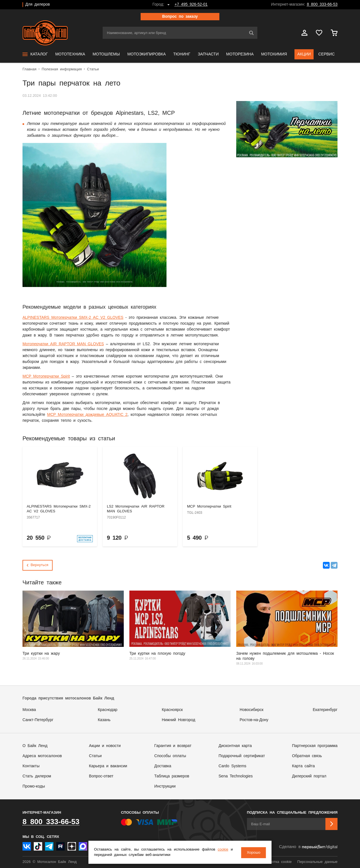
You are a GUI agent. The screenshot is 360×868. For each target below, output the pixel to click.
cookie (222, 850)
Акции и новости (105, 746)
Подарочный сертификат (242, 756)
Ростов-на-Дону (254, 720)
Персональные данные (317, 862)
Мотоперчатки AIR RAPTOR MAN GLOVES (63, 344)
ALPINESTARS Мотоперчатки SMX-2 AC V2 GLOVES (73, 318)
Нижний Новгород (178, 720)
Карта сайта (303, 766)
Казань (104, 720)
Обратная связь (307, 756)
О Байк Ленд (35, 746)
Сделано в (308, 847)
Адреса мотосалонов (42, 756)
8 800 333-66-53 (322, 5)
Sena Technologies (236, 776)
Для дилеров (38, 5)
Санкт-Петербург (38, 720)
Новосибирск (252, 710)
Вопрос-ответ (101, 776)
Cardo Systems (232, 766)
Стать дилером (37, 776)
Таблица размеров (172, 776)
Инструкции (165, 786)
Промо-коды (34, 786)
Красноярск (172, 710)
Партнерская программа (315, 746)
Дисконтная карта (235, 746)
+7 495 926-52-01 (191, 5)
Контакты (31, 766)
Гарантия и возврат (173, 746)
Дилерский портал (309, 776)
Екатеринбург (325, 710)
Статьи (95, 756)
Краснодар (108, 710)
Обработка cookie (276, 862)
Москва (29, 710)
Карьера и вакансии (108, 766)
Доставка (163, 766)
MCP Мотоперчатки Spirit (46, 376)
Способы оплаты (170, 756)
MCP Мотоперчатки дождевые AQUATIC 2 (87, 415)
